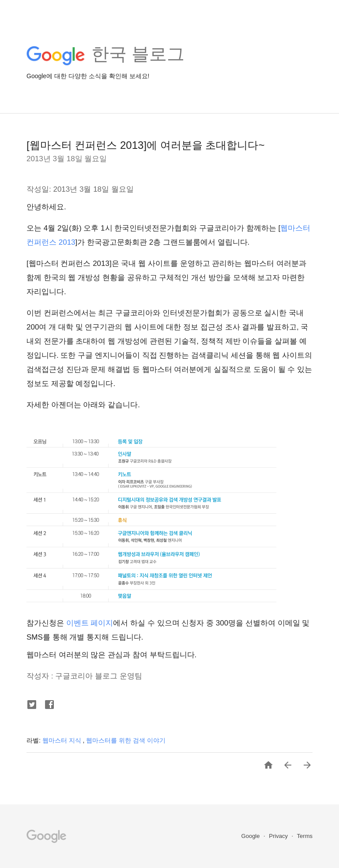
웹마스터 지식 (63, 740)
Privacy (279, 836)
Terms (305, 836)
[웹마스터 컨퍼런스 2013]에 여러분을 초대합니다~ (145, 145)
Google (252, 836)
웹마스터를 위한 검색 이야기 (126, 740)
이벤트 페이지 (89, 623)
